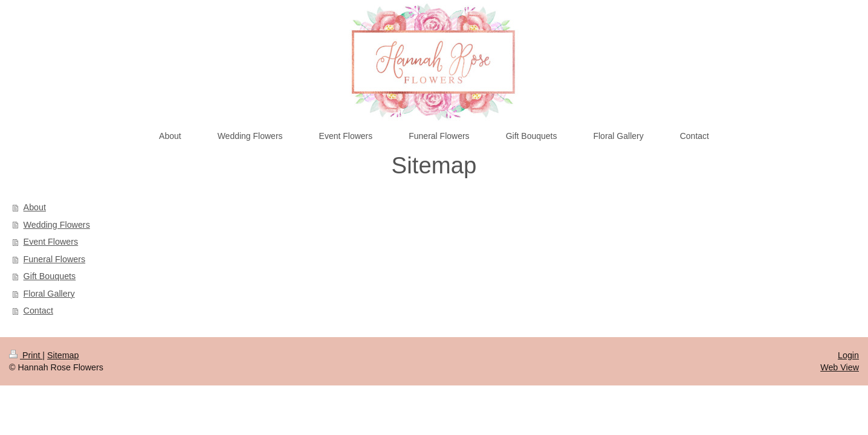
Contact (38, 311)
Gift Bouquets (50, 276)
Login (848, 355)
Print (26, 355)
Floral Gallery (49, 294)
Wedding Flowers (57, 225)
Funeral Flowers (55, 259)
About (35, 207)
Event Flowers (51, 242)
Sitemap (63, 355)
